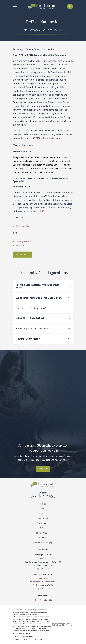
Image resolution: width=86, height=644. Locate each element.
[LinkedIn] (51, 514)
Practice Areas (43, 438)
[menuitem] (16, 554)
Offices (43, 442)
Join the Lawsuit (22, 255)
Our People (43, 433)
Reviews (43, 452)
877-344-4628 (43, 410)
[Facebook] (35, 514)
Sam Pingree (22, 246)
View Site (43, 473)
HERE (41, 211)
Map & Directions (43, 483)
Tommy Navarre (24, 241)
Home (43, 423)
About (43, 428)
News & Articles (43, 447)
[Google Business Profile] (46, 514)
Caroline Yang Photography (43, 457)
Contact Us (43, 383)
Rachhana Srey (23, 226)
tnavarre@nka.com (52, 138)
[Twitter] (40, 514)
